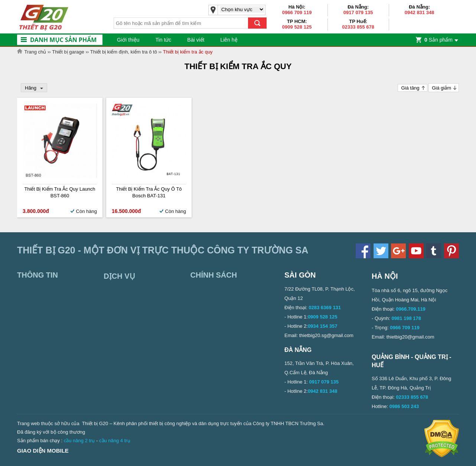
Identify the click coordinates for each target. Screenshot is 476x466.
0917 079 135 (358, 12)
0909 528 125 (297, 27)
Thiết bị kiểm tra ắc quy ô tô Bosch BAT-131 (149, 192)
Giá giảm (441, 88)
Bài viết (196, 40)
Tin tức (164, 40)
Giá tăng (410, 88)
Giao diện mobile (43, 451)
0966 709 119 (297, 12)
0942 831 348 (420, 12)
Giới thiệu (128, 40)
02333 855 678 (358, 27)
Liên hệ (229, 40)
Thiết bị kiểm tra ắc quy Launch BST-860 (60, 192)
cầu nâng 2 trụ (79, 441)
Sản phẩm (438, 40)
